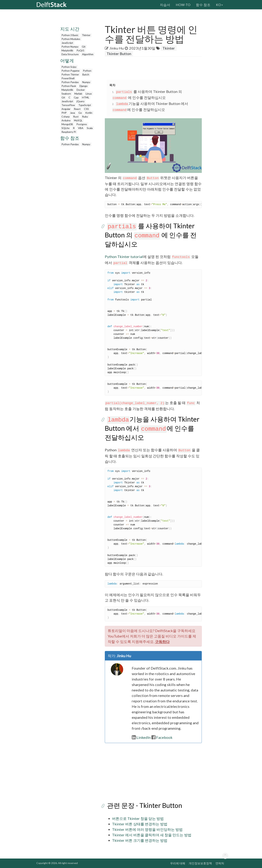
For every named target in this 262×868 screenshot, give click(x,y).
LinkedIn (141, 737)
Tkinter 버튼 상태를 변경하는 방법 (140, 824)
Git (84, 47)
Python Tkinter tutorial (124, 257)
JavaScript (67, 43)
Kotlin (89, 113)
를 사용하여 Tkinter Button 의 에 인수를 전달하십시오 (151, 235)
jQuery (81, 101)
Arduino (66, 120)
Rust (76, 117)
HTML (86, 97)
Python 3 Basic (70, 35)
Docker (81, 90)
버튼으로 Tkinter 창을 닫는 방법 (138, 818)
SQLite (65, 128)
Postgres (82, 124)
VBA (81, 128)
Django (84, 86)
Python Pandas (70, 82)
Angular (66, 109)
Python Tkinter (70, 74)
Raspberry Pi (69, 132)
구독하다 (162, 642)
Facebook (162, 737)
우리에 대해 (178, 863)
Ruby (85, 117)
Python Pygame (71, 71)
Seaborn (66, 94)
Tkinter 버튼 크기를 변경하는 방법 (140, 840)
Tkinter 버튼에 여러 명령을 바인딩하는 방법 (147, 829)
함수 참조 (203, 5)
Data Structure (70, 54)
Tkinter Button (119, 54)
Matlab (78, 94)
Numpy (86, 82)
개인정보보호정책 (200, 863)
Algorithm (88, 54)
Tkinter (86, 35)
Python (87, 71)
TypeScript (85, 105)
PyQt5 (80, 50)
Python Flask (69, 86)
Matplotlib (67, 50)
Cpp (76, 97)
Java (73, 113)
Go (80, 113)
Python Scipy (69, 67)
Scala (90, 128)
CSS (86, 109)
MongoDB (67, 124)
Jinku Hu (117, 48)
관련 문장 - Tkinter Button (142, 805)
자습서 (165, 5)
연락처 (220, 863)
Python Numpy (70, 47)
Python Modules (71, 39)
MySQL (78, 120)
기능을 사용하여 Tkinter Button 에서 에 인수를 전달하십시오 (151, 428)
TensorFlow (68, 105)
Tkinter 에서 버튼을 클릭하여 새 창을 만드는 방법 (152, 835)
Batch (86, 74)
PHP (64, 113)
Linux (89, 94)
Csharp (66, 117)
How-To (183, 5)
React (77, 109)
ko (219, 5)
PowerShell (68, 78)
